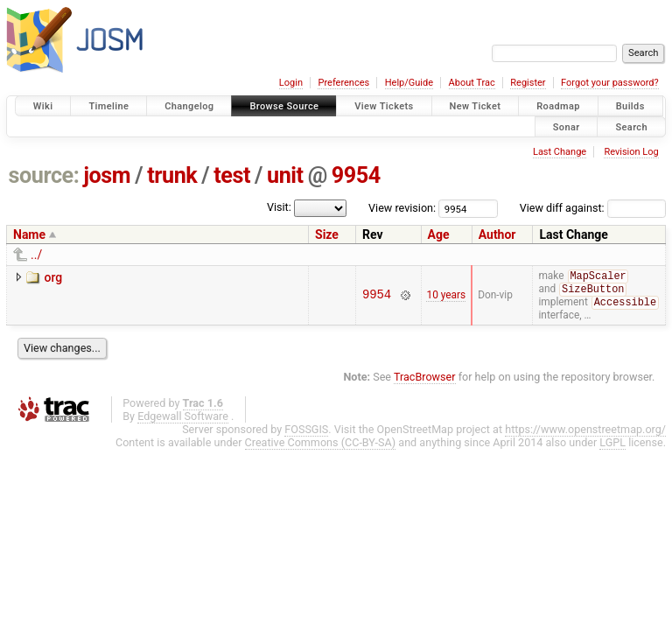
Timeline (108, 106)
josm (107, 175)
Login (291, 83)
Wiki (43, 106)
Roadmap (558, 106)
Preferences (343, 83)
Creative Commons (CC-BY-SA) (321, 445)
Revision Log (631, 152)
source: (44, 175)
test (232, 175)
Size (327, 234)
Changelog (189, 106)
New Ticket (476, 106)
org (53, 277)
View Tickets (384, 106)
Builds (630, 106)
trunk (172, 175)
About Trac (472, 83)
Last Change (560, 152)
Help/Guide (409, 83)
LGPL (612, 445)
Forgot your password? (610, 83)
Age (439, 234)
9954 (356, 175)
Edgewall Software (183, 419)
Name (29, 234)
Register (528, 83)
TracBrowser (425, 379)
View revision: (402, 208)
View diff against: (593, 208)
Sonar (567, 126)
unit (285, 175)
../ (36, 255)
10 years (446, 297)
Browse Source (284, 106)
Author (497, 234)
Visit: (279, 207)
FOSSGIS (306, 432)
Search (631, 126)
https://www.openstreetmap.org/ (585, 432)
